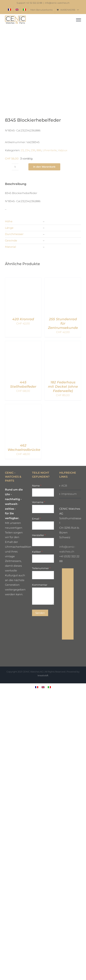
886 (39, 150)
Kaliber (37, 552)
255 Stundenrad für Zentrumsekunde (63, 323)
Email (36, 519)
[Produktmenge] (15, 167)
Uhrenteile (50, 150)
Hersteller (39, 535)
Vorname (39, 502)
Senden (40, 613)
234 (27, 150)
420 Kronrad (23, 319)
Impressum (69, 494)
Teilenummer (41, 568)
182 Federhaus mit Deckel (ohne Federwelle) (63, 387)
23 (22, 150)
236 (33, 150)
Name (37, 486)
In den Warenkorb (44, 167)
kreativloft (43, 675)
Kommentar (40, 585)
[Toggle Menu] (79, 20)
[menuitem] (9, 10)
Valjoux (63, 150)
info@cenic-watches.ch (57, 3)
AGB (64, 486)
